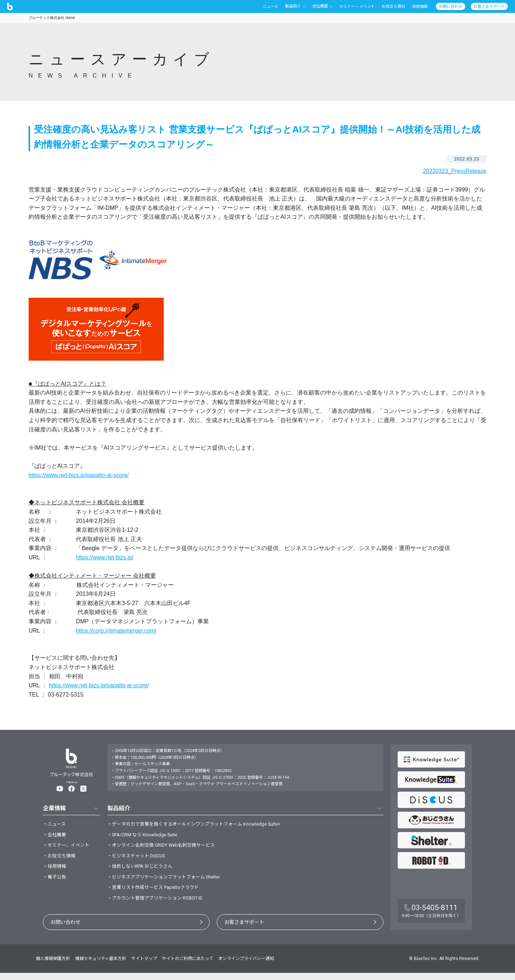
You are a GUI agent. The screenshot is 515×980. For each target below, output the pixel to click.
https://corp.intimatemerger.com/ (117, 631)
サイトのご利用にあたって (188, 966)
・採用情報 (55, 871)
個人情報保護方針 (53, 966)
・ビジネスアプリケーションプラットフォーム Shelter (169, 882)
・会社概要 (55, 836)
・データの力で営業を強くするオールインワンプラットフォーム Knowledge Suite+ (201, 825)
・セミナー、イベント (68, 847)
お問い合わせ (65, 929)
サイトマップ (144, 966)
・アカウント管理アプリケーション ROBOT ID (159, 905)
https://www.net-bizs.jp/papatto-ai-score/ (79, 475)
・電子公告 (55, 882)
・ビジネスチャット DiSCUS (139, 859)
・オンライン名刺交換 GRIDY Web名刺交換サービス (165, 847)
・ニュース (55, 825)
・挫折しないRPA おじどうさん (143, 871)
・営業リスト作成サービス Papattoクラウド (157, 894)
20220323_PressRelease (454, 171)
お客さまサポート (244, 929)
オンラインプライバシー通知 (246, 966)
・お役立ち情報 (60, 859)
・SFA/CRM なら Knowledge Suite (146, 836)
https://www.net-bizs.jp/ (105, 557)
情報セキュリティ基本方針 (101, 966)
